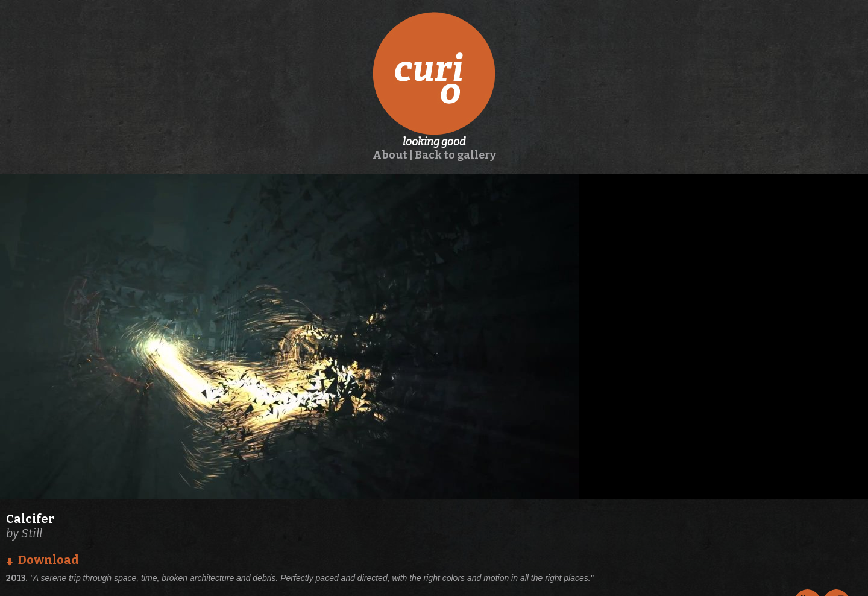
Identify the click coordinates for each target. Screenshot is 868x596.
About (390, 155)
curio (434, 74)
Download (49, 560)
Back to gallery (455, 155)
